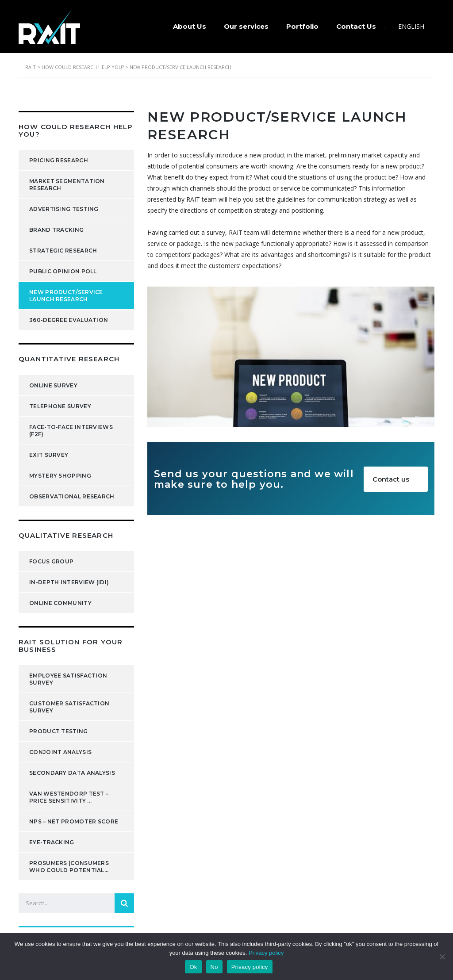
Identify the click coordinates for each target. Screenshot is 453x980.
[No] (442, 957)
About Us (190, 26)
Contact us (400, 479)
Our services (246, 26)
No (214, 967)
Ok (193, 967)
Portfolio (302, 26)
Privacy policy (266, 953)
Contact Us (356, 26)
